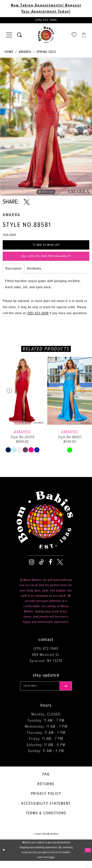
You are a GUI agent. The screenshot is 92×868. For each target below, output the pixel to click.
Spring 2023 (46, 53)
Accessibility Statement (46, 811)
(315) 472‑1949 (38, 319)
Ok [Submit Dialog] (87, 857)
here (52, 864)
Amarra (25, 53)
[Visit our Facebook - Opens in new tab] (51, 568)
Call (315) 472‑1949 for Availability (46, 261)
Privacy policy (46, 801)
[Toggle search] (19, 36)
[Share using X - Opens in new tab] (27, 203)
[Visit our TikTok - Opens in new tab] (41, 568)
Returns (46, 791)
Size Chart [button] (11, 236)
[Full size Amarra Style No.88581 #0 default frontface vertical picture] (46, 128)
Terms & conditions (46, 820)
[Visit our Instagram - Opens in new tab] (32, 568)
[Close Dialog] (4, 857)
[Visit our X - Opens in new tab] (60, 568)
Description (13, 274)
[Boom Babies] (46, 36)
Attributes (34, 274)
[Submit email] (69, 692)
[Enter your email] (46, 692)
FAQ (46, 782)
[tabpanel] (46, 128)
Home (9, 53)
